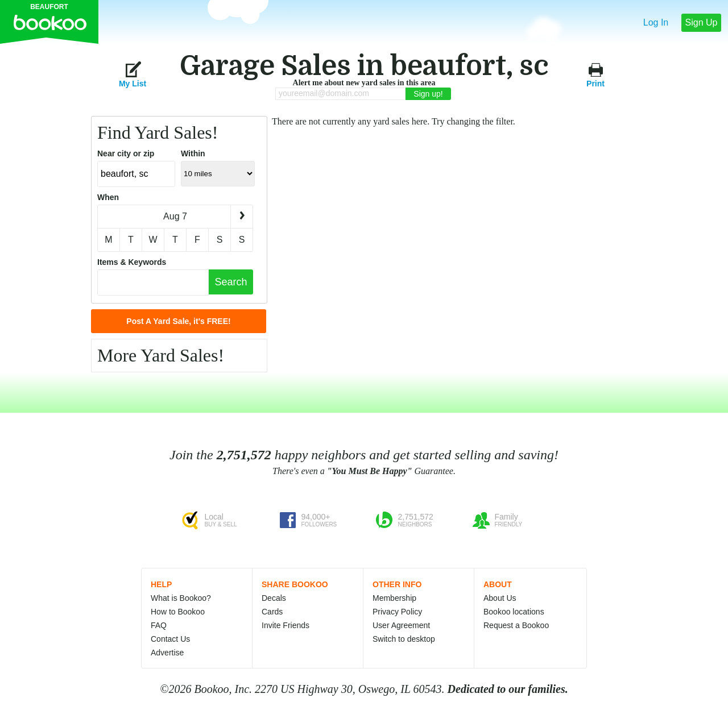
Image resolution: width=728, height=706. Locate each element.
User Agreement (401, 625)
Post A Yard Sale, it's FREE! (178, 321)
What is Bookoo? (181, 598)
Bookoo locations (514, 612)
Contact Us (170, 639)
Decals (274, 598)
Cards (272, 612)
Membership (394, 598)
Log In (656, 22)
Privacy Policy (397, 612)
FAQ (159, 625)
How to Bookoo (178, 612)
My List (133, 74)
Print (595, 74)
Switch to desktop (404, 639)
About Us (500, 598)
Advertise (167, 653)
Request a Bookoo (516, 625)
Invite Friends (286, 625)
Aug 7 (175, 216)
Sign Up (702, 22)
